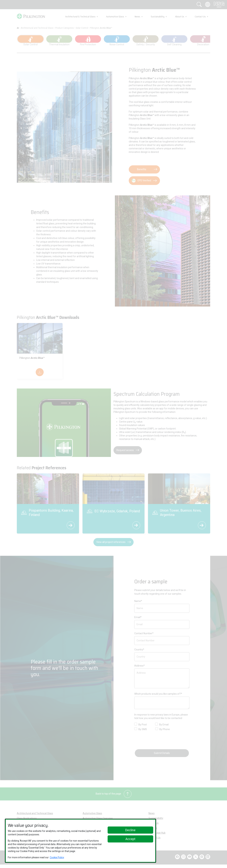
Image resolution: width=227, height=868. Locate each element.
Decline (130, 830)
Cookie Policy (57, 857)
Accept (130, 839)
